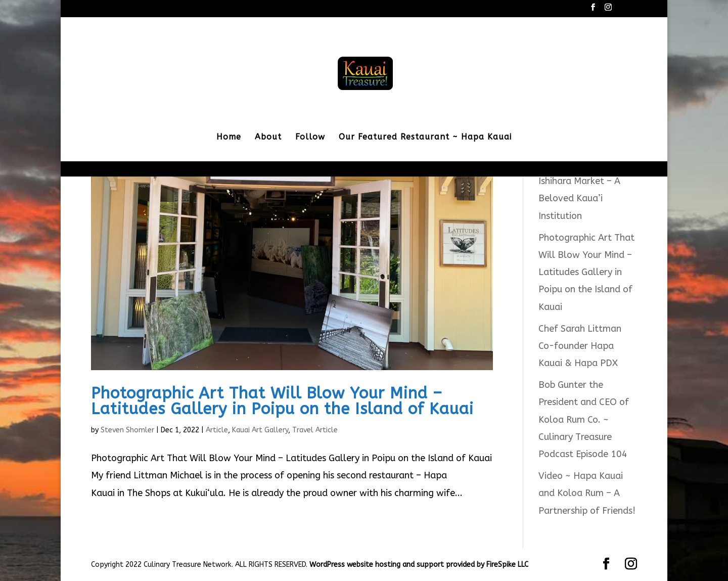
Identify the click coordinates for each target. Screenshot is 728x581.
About (268, 138)
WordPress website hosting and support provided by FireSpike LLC (419, 565)
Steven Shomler (127, 430)
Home (229, 138)
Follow (310, 138)
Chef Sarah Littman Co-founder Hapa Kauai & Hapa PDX (580, 346)
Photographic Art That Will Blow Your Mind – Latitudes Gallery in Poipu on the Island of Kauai (282, 401)
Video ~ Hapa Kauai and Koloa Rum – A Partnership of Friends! (587, 493)
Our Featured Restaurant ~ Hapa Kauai (425, 138)
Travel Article (315, 430)
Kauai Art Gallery (260, 430)
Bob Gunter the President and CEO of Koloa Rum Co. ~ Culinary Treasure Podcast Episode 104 (584, 419)
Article (217, 430)
